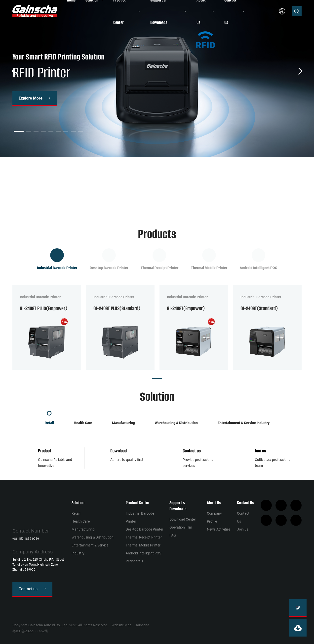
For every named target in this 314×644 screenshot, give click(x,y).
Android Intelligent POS (143, 553)
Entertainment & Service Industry (244, 423)
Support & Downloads (178, 506)
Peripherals (134, 561)
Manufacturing (123, 423)
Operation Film (181, 527)
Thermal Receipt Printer (144, 537)
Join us (260, 451)
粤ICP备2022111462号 (30, 631)
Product (45, 451)
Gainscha (142, 625)
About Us (214, 503)
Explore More (31, 98)
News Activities (219, 529)
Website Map (121, 625)
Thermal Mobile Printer (143, 545)
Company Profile (214, 517)
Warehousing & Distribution (176, 423)
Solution (78, 503)
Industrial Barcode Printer (140, 517)
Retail (49, 423)
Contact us (192, 451)
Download (118, 451)
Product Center (137, 503)
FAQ (173, 535)
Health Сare (83, 423)
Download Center (183, 519)
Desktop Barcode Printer (144, 529)
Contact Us (245, 503)
